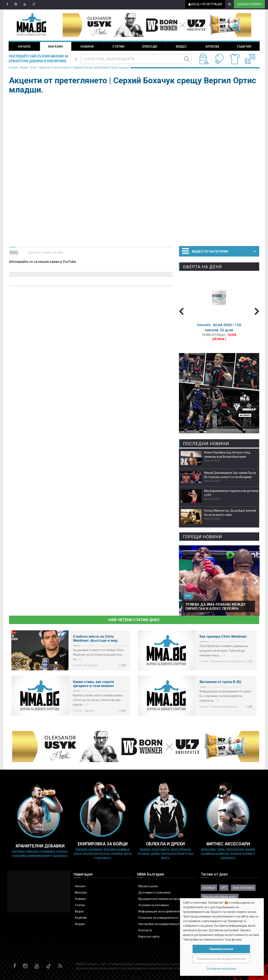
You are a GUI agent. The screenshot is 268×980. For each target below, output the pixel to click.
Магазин (56, 47)
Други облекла (181, 849)
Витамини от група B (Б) (220, 682)
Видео (181, 47)
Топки (221, 849)
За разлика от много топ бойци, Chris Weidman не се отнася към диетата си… (98, 655)
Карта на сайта (149, 937)
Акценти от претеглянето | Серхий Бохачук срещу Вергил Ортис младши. (84, 67)
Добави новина (249, 4)
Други (78, 853)
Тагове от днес (214, 874)
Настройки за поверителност (159, 924)
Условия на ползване (154, 905)
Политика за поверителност (158, 918)
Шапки (155, 853)
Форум (80, 924)
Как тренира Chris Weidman (223, 637)
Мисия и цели (148, 886)
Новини (87, 47)
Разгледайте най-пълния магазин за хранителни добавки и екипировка (38, 59)
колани (248, 853)
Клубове (212, 47)
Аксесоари (208, 849)
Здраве (89, 711)
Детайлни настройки (221, 969)
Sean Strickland (243, 888)
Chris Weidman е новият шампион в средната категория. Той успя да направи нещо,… (224, 651)
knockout (209, 888)
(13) (123, 710)
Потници (143, 853)
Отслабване (47, 851)
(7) (251, 661)
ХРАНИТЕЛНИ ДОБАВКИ (40, 846)
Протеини (18, 851)
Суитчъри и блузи (173, 853)
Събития (244, 47)
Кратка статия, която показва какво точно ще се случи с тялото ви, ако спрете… (98, 700)
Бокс (34, 67)
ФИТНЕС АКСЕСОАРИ (228, 844)
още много (60, 855)
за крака (117, 853)
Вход (194, 4)
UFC (224, 888)
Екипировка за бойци (103, 844)
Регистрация (212, 4)
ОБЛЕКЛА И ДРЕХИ (165, 844)
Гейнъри (32, 851)
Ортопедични (235, 849)
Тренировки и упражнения (228, 661)
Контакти (145, 930)
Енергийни (19, 855)
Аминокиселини (39, 855)
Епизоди (150, 47)
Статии (118, 47)
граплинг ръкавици (89, 849)
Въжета (236, 853)
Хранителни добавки (224, 707)
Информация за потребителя (159, 911)
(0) (124, 665)
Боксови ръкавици (116, 849)
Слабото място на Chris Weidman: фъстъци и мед (95, 639)
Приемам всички (221, 949)
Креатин (62, 851)
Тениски (145, 849)
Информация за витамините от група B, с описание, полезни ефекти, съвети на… (225, 696)
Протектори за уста (96, 853)
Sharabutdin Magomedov (220, 897)
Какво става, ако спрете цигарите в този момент (93, 684)
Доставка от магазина (154, 893)
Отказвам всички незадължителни (221, 959)
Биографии (91, 665)
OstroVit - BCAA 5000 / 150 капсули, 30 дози (219, 327)
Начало (24, 47)
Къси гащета (161, 849)
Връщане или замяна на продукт (162, 899)
